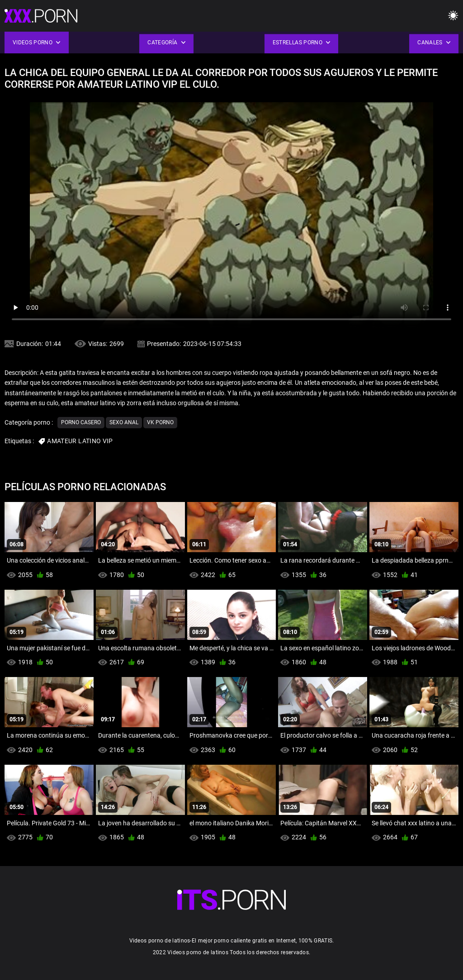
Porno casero (81, 422)
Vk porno (160, 422)
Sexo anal (124, 422)
